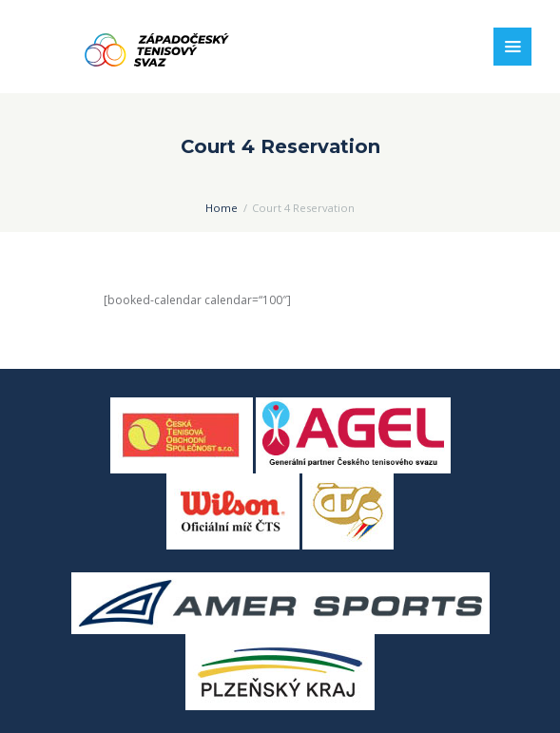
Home (222, 208)
